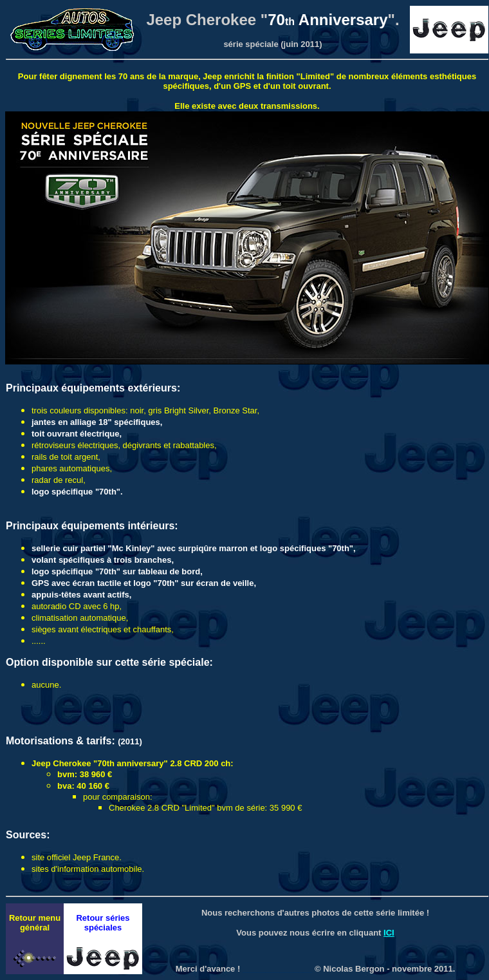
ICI (389, 933)
